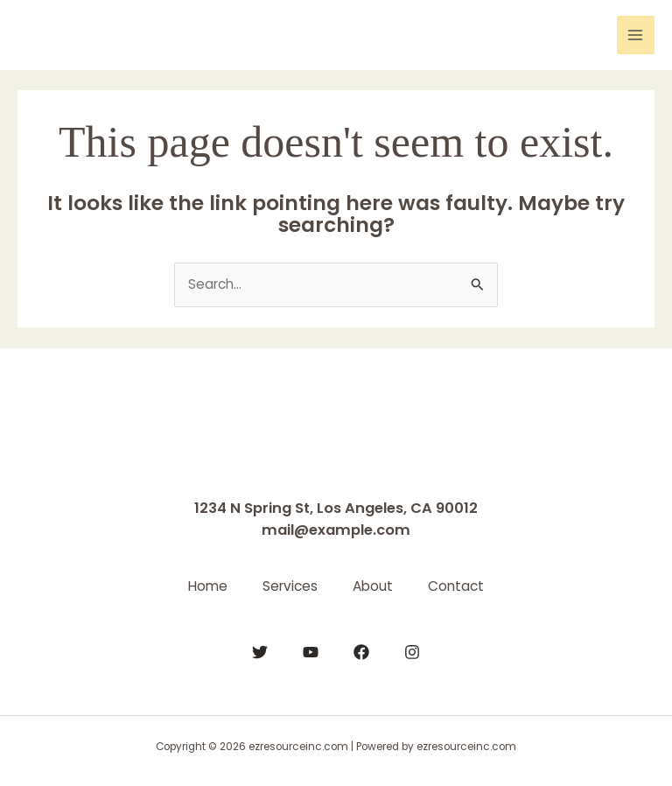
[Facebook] (361, 652)
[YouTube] (311, 652)
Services (290, 586)
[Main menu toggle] (636, 35)
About (373, 586)
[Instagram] (412, 652)
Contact (456, 586)
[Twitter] (260, 652)
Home (208, 586)
